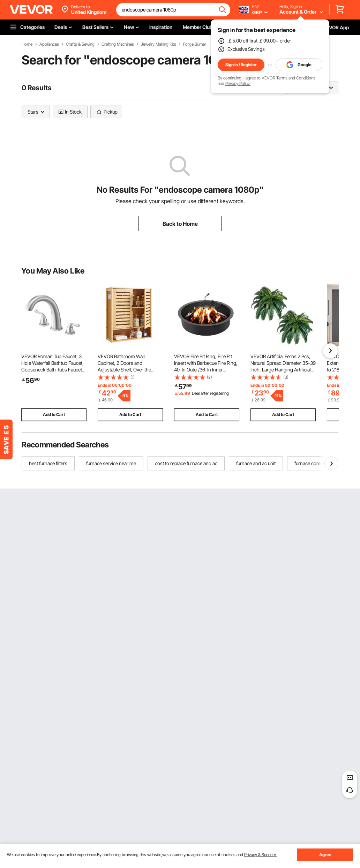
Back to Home (180, 224)
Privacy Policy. (238, 83)
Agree (325, 855)
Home (27, 44)
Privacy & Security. (260, 855)
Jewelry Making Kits (159, 44)
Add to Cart (54, 414)
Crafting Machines (118, 44)
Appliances (49, 44)
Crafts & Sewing (80, 44)
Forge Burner (195, 44)
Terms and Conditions (296, 78)
